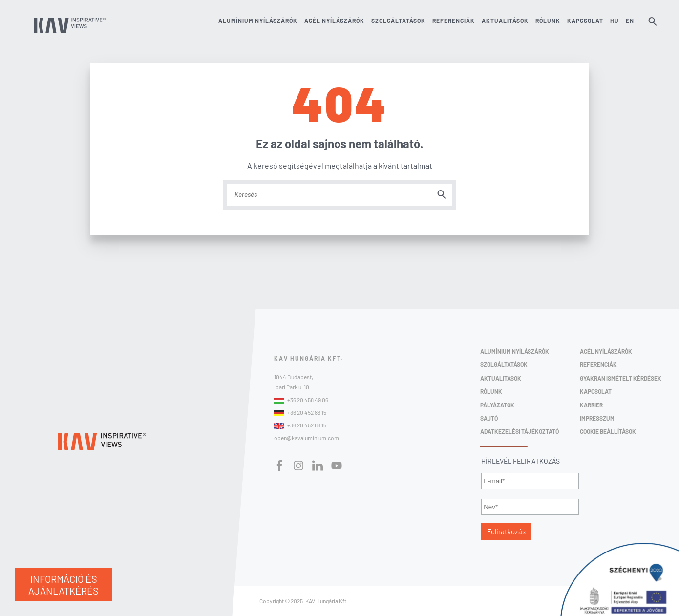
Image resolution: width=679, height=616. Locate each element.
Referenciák (454, 21)
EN (630, 21)
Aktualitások (505, 21)
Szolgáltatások (398, 21)
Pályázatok (497, 405)
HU (615, 21)
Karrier (591, 405)
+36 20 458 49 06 (301, 400)
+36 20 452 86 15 (300, 413)
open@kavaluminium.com (307, 438)
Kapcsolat (585, 21)
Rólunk (548, 21)
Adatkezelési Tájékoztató (520, 431)
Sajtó (489, 418)
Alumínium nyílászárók (258, 21)
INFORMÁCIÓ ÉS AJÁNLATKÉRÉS (64, 585)
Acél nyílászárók (334, 21)
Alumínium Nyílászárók (515, 351)
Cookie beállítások (608, 431)
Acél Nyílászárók (606, 351)
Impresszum (597, 418)
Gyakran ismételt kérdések (621, 378)
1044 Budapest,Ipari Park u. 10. (294, 382)
